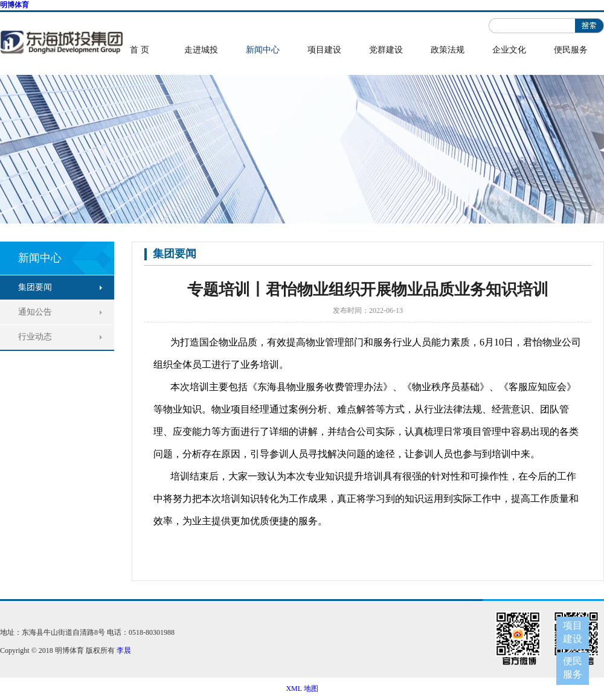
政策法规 (448, 50)
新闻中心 (263, 50)
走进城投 (201, 50)
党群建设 (386, 50)
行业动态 (35, 337)
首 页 (140, 50)
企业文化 (509, 50)
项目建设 (324, 50)
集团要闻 (35, 287)
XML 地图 (302, 689)
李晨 (124, 650)
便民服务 (571, 50)
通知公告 (35, 312)
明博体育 (14, 5)
